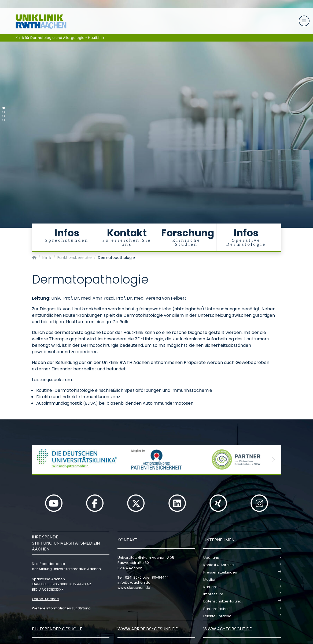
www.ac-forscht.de (228, 629)
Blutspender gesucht (57, 629)
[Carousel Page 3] (4, 116)
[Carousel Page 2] (4, 112)
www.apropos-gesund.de (148, 629)
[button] (40, 459)
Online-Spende (45, 599)
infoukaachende (134, 582)
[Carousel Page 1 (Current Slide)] (4, 108)
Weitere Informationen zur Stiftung (61, 608)
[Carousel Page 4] (4, 120)
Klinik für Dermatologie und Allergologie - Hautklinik (60, 38)
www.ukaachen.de (134, 588)
